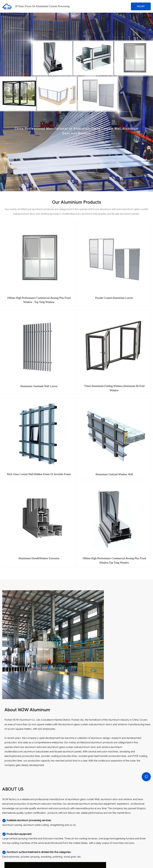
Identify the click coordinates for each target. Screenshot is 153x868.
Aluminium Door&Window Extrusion (39, 558)
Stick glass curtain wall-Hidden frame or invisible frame (39, 474)
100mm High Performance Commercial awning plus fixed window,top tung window (114, 560)
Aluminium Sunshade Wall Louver (39, 386)
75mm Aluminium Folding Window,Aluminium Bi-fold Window (114, 388)
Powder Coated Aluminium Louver (114, 298)
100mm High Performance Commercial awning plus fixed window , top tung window (39, 300)
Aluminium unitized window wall (114, 474)
